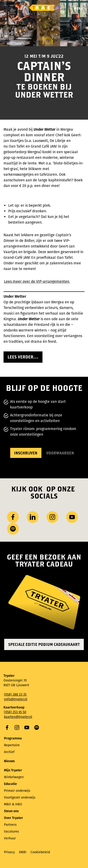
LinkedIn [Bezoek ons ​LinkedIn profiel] (33, 517)
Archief (9, 752)
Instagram (17, 727)
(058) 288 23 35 (15, 695)
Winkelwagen (14, 777)
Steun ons (11, 811)
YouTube (27, 727)
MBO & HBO (13, 804)
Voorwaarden (60, 453)
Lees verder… (23, 357)
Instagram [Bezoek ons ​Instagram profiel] (52, 517)
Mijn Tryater (13, 770)
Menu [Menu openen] (78, 8)
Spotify (37, 727)
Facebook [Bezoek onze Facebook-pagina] (13, 517)
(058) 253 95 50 (15, 712)
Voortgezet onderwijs (20, 798)
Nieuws (9, 761)
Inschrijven (26, 453)
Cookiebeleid (40, 852)
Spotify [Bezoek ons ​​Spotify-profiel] (13, 529)
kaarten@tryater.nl (18, 717)
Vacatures (11, 832)
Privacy (9, 852)
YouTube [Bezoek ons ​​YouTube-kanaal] (72, 517)
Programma (13, 738)
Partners (10, 825)
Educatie (10, 784)
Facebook (7, 727)
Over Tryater (13, 818)
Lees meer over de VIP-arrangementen (37, 281)
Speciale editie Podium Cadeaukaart (44, 644)
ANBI (23, 852)
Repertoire (12, 745)
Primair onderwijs (17, 791)
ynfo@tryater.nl (16, 699)
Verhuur (10, 838)
